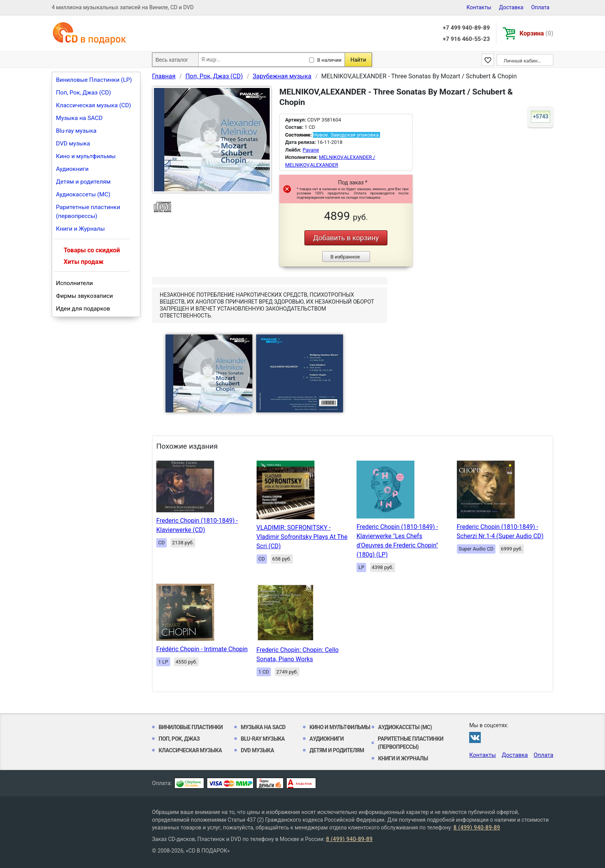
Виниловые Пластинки (191, 727)
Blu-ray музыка (76, 131)
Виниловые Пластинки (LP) (94, 80)
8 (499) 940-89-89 (477, 827)
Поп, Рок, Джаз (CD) (84, 93)
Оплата (540, 7)
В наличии (329, 60)
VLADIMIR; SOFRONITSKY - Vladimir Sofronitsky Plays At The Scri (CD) (302, 537)
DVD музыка (73, 144)
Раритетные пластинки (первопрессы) (88, 212)
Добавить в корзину (346, 238)
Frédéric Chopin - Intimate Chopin (202, 649)
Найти (358, 60)
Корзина (537, 33)
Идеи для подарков (83, 309)
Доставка (511, 7)
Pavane (311, 150)
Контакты (479, 7)
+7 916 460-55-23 (466, 39)
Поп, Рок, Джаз (179, 739)
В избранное (345, 257)
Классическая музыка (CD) (94, 105)
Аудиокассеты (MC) (83, 194)
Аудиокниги (72, 169)
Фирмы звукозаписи (84, 296)
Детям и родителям (83, 182)
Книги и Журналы (80, 229)
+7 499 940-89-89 (466, 28)
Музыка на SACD (79, 118)
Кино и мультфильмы (86, 156)
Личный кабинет (523, 61)
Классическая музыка (190, 750)
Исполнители (74, 283)
